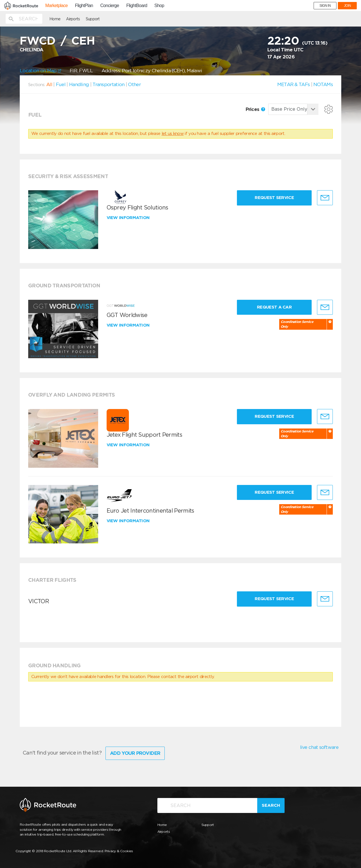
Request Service (274, 198)
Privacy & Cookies (119, 851)
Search (271, 805)
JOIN (347, 6)
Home (55, 19)
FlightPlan (84, 6)
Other (134, 84)
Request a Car (274, 307)
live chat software (319, 747)
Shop (159, 6)
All (49, 84)
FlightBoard (137, 6)
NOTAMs (323, 84)
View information (129, 218)
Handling (79, 84)
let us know (173, 134)
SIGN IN (325, 6)
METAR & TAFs (294, 84)
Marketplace (57, 6)
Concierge (110, 6)
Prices (255, 109)
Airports (73, 19)
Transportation (108, 84)
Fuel (61, 84)
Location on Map (40, 71)
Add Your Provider (135, 753)
